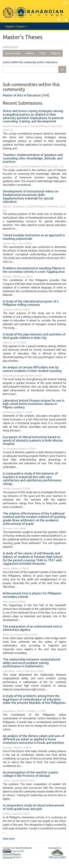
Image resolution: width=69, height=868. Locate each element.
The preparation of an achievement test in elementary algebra (32, 628)
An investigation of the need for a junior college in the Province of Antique (31, 774)
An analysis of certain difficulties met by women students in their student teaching (32, 369)
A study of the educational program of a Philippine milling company (31, 303)
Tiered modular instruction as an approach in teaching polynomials (34, 237)
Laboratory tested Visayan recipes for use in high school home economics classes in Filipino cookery (34, 404)
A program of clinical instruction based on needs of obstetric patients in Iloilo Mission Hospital (33, 440)
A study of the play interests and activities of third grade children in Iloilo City (34, 336)
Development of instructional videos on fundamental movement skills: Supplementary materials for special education (31, 196)
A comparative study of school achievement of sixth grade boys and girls (34, 807)
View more (9, 839)
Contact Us (8, 848)
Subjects (55, 53)
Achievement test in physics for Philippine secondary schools (32, 595)
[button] (59, 19)
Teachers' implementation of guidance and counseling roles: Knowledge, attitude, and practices (33, 158)
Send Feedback (23, 848)
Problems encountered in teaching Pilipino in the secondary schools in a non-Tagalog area (34, 270)
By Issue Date (13, 53)
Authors (30, 53)
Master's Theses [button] (16, 27)
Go (62, 69)
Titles (43, 53)
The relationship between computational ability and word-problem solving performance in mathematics (31, 663)
